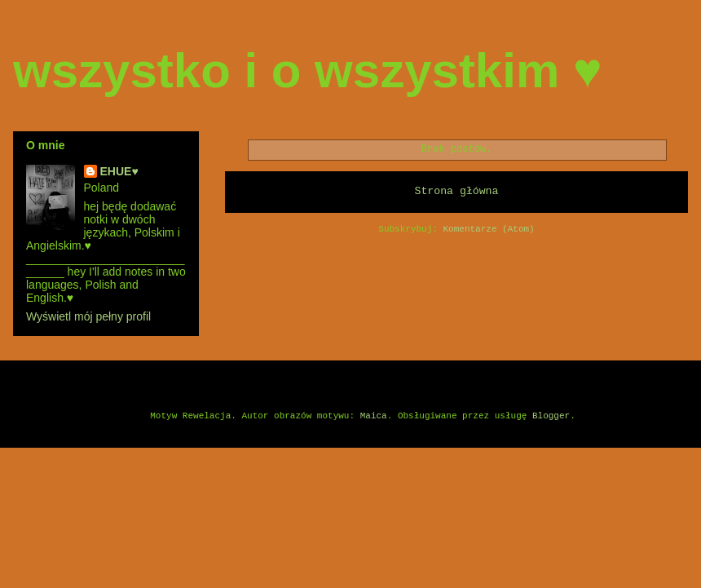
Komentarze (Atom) (489, 229)
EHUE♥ (119, 171)
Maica (374, 416)
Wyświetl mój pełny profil (88, 316)
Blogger (551, 416)
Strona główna (457, 191)
